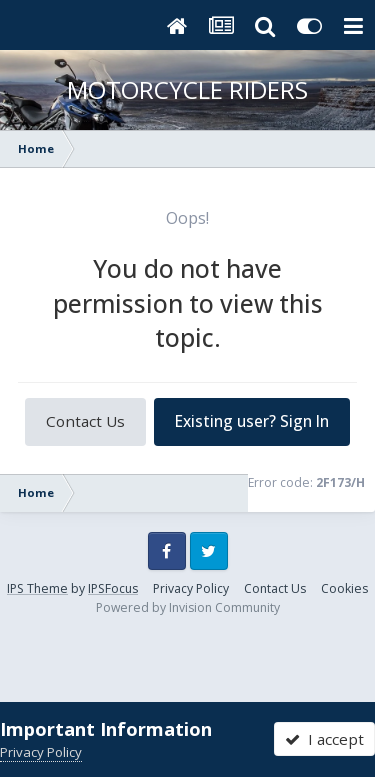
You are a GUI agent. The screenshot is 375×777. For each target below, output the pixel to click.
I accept (324, 739)
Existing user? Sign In (252, 421)
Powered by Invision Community (188, 607)
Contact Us (85, 421)
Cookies (344, 588)
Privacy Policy (191, 588)
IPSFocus (113, 588)
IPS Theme (37, 588)
